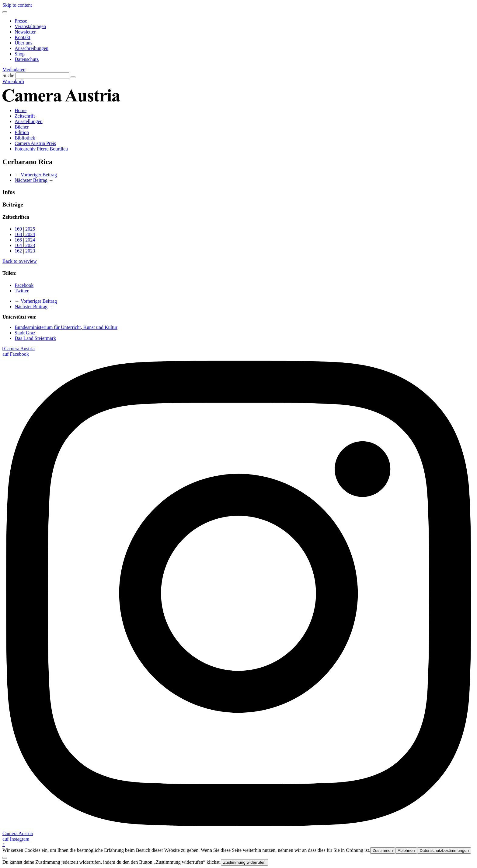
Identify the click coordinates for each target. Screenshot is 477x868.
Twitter (22, 291)
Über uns (23, 43)
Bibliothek (25, 138)
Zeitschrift (25, 116)
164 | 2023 (25, 245)
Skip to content (17, 5)
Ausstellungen (29, 121)
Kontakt (23, 37)
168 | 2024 (25, 234)
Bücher (22, 127)
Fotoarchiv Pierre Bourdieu (41, 149)
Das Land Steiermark (35, 338)
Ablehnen (406, 850)
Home (21, 110)
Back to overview (20, 261)
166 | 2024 (25, 240)
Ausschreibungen (31, 48)
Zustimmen (383, 850)
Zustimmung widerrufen (244, 862)
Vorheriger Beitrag (39, 175)
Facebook (24, 285)
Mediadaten (14, 70)
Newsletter (25, 32)
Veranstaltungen (30, 26)
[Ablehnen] (5, 858)
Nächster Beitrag (31, 180)
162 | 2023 (25, 251)
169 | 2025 (25, 229)
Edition (22, 132)
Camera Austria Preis (35, 143)
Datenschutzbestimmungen (444, 850)
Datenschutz (27, 59)
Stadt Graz (25, 333)
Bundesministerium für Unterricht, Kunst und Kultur (66, 327)
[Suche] (42, 76)
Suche (8, 75)
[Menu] (5, 12)
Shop (20, 54)
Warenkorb (13, 81)
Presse (21, 21)
